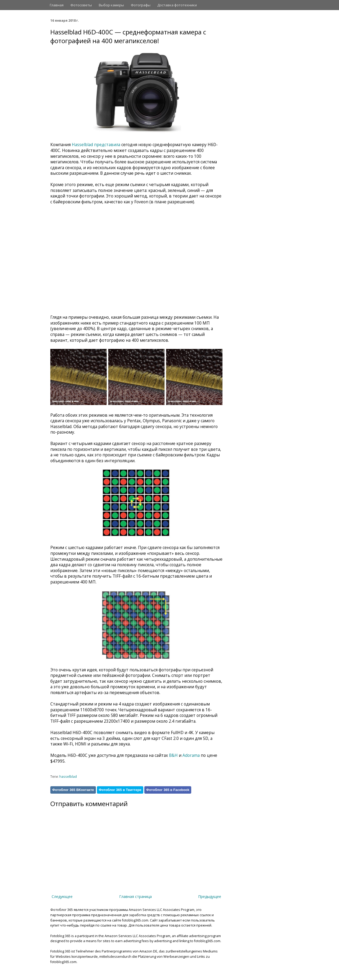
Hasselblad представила (96, 145)
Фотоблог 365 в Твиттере (120, 790)
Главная (57, 5)
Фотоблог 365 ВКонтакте (73, 790)
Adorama (191, 755)
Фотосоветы (81, 5)
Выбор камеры (111, 5)
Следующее (62, 896)
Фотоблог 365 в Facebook (168, 790)
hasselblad (68, 777)
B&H (173, 755)
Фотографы (141, 5)
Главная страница (135, 896)
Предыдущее (210, 896)
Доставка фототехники (177, 5)
